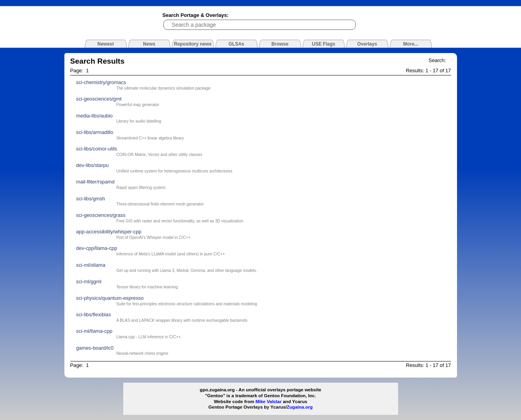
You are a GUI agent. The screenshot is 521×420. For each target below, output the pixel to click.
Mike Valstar (269, 402)
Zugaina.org (300, 407)
